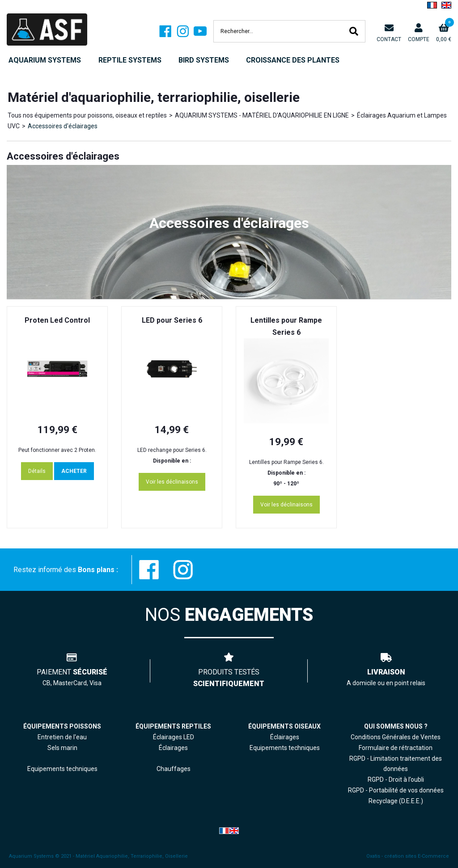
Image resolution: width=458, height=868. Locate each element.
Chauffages (174, 769)
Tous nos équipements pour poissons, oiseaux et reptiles (87, 115)
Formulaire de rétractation (396, 748)
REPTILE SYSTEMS (130, 60)
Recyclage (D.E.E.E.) (396, 801)
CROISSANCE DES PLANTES (293, 60)
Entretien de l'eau (62, 737)
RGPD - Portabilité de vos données (396, 790)
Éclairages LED (174, 737)
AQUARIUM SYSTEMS (45, 60)
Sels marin (62, 748)
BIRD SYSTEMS (204, 60)
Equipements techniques (285, 748)
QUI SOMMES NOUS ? (396, 726)
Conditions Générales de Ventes (396, 737)
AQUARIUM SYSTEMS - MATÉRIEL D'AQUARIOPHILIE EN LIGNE (262, 115)
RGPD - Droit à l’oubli (396, 780)
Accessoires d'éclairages (63, 126)
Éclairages (285, 737)
